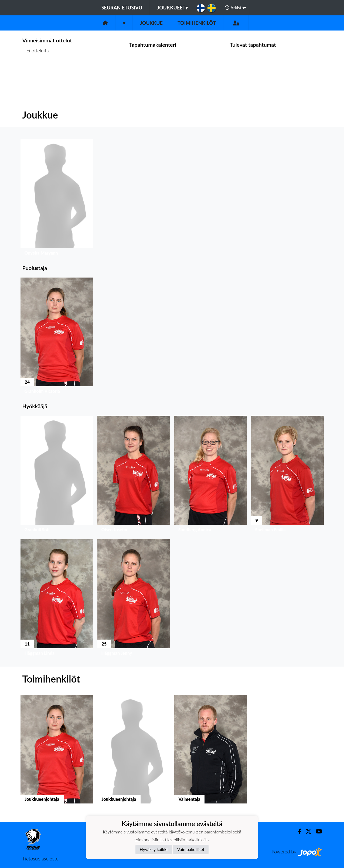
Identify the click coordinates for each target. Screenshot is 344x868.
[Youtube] (317, 831)
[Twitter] (306, 831)
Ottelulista (36, 71)
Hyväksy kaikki (154, 849)
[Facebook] (297, 831)
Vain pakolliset (191, 849)
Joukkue (151, 23)
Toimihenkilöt (197, 23)
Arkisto (236, 8)
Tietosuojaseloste (40, 859)
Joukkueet (172, 8)
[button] (57, 199)
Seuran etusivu (122, 8)
